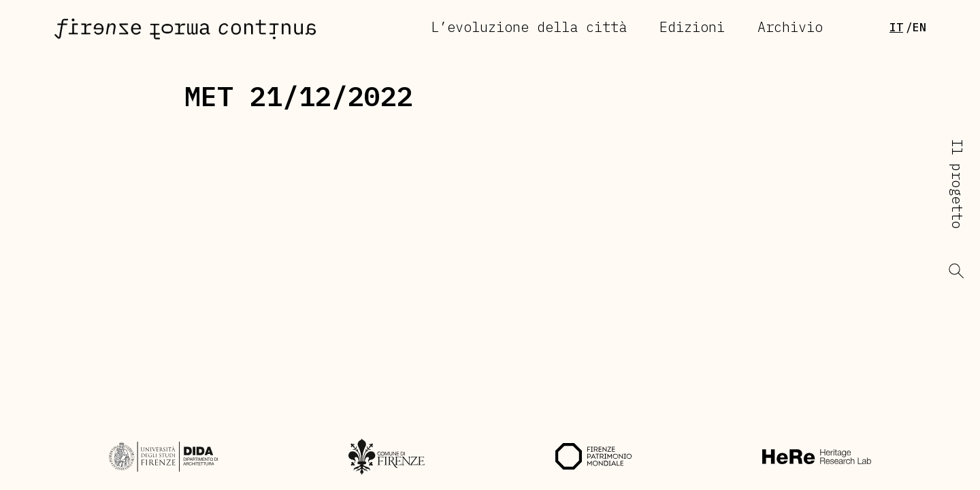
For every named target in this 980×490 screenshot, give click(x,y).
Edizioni (692, 27)
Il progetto (957, 184)
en (919, 27)
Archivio (790, 27)
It (896, 27)
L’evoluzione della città (529, 27)
